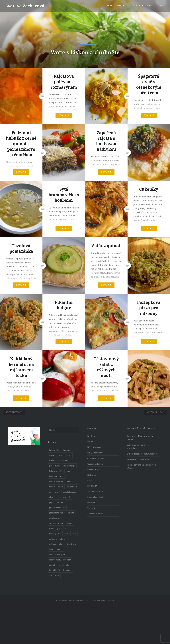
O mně (161, 6)
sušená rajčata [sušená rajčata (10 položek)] (55, 528)
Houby (90, 442)
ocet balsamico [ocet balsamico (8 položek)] (69, 492)
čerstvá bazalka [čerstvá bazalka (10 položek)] (56, 549)
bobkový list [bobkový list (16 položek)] (54, 450)
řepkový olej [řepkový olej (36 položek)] (64, 565)
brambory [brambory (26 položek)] (67, 450)
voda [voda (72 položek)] (74, 534)
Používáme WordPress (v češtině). (70, 600)
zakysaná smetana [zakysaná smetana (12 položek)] (57, 539)
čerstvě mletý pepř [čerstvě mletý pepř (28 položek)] (57, 554)
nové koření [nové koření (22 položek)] (54, 492)
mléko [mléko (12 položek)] (69, 481)
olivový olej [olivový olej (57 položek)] (54, 497)
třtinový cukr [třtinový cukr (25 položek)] (55, 534)
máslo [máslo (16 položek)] (61, 487)
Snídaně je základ (95, 491)
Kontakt (122, 6)
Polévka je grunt (95, 469)
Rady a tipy (92, 475)
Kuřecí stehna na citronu (138, 459)
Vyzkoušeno (93, 508)
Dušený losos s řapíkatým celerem (142, 454)
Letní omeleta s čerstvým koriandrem (138, 446)
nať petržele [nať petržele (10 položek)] (72, 487)
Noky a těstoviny (95, 453)
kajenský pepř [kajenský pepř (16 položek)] (69, 466)
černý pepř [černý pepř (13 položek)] (72, 544)
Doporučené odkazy (142, 6)
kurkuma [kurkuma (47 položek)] (53, 476)
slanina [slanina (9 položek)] (69, 523)
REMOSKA (92, 486)
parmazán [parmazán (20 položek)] (67, 497)
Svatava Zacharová (25, 6)
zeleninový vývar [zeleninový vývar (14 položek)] (56, 544)
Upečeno (91, 503)
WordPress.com (107, 600)
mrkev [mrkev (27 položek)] (52, 487)
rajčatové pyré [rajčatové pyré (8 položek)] (55, 518)
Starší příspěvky (14, 412)
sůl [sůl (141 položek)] (66, 528)
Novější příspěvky (155, 412)
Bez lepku (92, 436)
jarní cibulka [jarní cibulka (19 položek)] (54, 466)
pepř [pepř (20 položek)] (51, 502)
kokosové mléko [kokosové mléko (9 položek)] (56, 471)
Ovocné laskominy (96, 464)
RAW (90, 480)
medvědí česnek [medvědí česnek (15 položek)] (56, 481)
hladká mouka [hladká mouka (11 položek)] (64, 460)
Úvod (110, 6)
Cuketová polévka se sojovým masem (140, 438)
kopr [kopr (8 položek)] (69, 471)
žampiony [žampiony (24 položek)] (67, 570)
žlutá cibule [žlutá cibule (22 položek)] (54, 575)
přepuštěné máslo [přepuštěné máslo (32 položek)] (57, 513)
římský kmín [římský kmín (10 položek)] (54, 570)
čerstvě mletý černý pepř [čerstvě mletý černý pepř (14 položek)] (60, 560)
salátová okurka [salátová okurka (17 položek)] (56, 523)
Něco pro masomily (96, 447)
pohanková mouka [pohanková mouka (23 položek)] (57, 507)
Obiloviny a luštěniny (97, 458)
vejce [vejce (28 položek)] (66, 534)
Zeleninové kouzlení (96, 514)
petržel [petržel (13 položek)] (60, 502)
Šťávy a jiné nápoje (96, 497)
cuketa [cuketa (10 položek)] (52, 460)
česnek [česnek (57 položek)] (52, 565)
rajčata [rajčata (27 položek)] (71, 513)
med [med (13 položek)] (62, 476)
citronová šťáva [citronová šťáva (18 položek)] (64, 455)
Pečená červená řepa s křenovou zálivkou (141, 466)
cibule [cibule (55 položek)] (52, 455)
